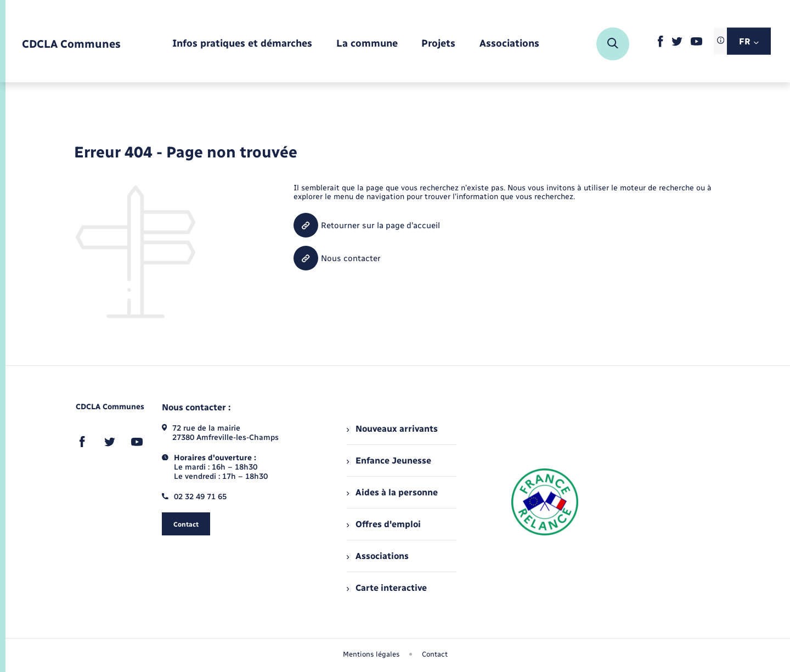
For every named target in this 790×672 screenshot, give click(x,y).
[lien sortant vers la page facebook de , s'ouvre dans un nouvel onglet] (660, 45)
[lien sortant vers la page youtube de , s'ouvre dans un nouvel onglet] (696, 43)
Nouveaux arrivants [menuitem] (392, 429)
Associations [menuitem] (377, 556)
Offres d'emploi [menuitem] (383, 524)
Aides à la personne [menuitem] (392, 492)
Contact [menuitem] (435, 654)
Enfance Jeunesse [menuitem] (389, 461)
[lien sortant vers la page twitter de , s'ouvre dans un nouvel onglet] (677, 44)
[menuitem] (242, 44)
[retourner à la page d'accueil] (71, 44)
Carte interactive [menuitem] (386, 588)
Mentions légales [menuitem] (371, 654)
